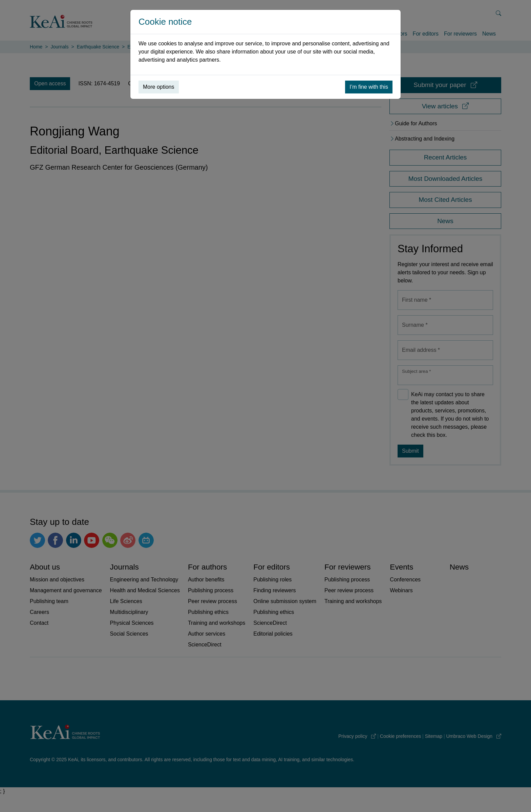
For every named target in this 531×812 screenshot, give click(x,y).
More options (159, 87)
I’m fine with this (369, 87)
